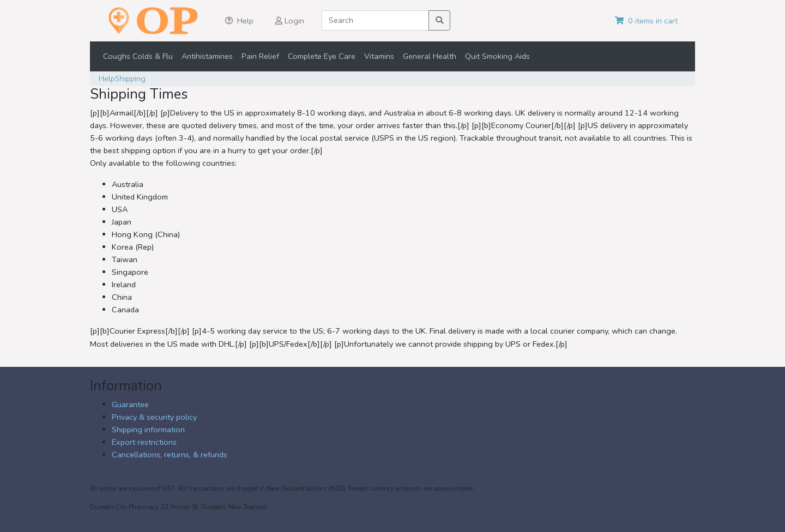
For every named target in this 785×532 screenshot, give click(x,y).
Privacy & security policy (154, 417)
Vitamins (379, 56)
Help (107, 78)
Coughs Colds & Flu (138, 56)
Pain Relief (260, 56)
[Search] (375, 20)
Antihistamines (207, 56)
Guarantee (130, 404)
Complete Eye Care (322, 56)
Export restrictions (144, 442)
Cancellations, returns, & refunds (170, 455)
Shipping (130, 78)
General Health (430, 56)
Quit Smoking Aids (497, 56)
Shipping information (148, 430)
